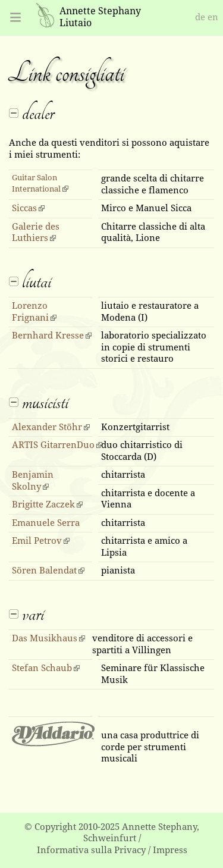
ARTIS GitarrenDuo (53, 445)
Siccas (24, 208)
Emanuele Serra (46, 523)
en (213, 17)
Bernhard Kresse (48, 336)
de (200, 17)
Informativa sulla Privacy (91, 850)
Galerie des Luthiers (36, 233)
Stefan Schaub (42, 668)
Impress (170, 850)
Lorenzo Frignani (30, 312)
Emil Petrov (37, 541)
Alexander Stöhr (47, 427)
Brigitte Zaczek (43, 504)
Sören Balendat (44, 571)
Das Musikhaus (45, 638)
